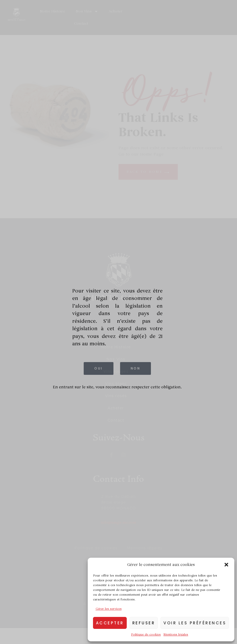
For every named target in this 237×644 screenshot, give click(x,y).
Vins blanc (116, 384)
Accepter (110, 623)
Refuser (144, 623)
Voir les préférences (195, 623)
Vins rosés (116, 396)
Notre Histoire (52, 11)
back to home (148, 172)
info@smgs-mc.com (119, 523)
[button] (226, 565)
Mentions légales (176, 634)
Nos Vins (87, 11)
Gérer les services (109, 609)
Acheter (116, 11)
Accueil (116, 335)
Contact (81, 23)
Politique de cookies (146, 634)
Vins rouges (116, 372)
